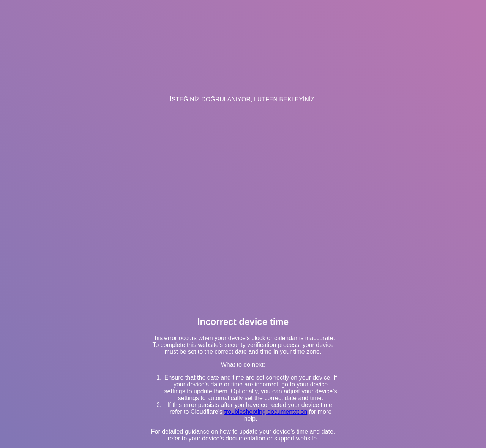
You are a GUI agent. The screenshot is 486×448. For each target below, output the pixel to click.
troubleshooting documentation (266, 412)
